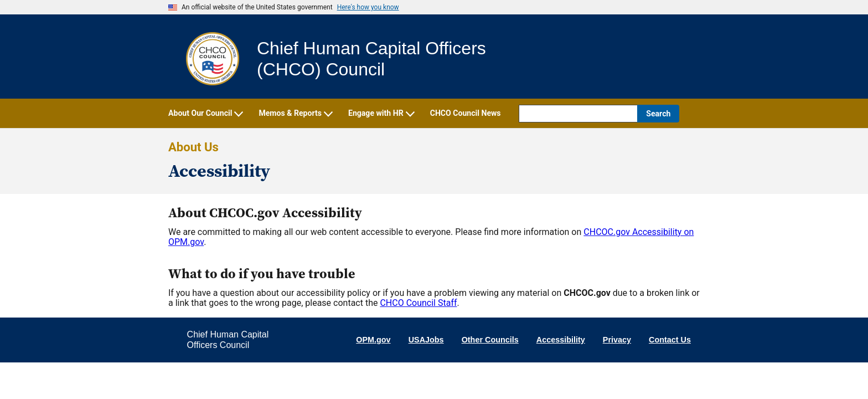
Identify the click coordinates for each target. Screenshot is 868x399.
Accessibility (561, 340)
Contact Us (670, 340)
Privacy (617, 340)
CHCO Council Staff (418, 303)
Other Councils (490, 340)
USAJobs (426, 340)
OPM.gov (373, 340)
